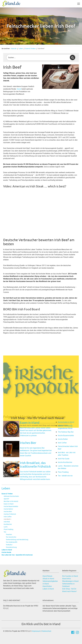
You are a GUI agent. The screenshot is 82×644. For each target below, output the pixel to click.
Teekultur (9, 545)
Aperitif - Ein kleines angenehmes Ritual (65, 427)
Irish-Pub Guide (64, 459)
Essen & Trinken (30, 49)
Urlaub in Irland (48, 579)
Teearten (9, 534)
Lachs (6, 527)
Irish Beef (41, 49)
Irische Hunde (6, 552)
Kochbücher (8, 524)
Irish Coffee (8, 517)
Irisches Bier (8, 512)
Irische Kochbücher (65, 462)
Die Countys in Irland (70, 576)
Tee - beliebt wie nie (65, 476)
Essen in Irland (9, 504)
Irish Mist (7, 522)
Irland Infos (67, 579)
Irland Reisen (47, 576)
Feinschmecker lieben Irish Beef (68, 448)
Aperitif (6, 499)
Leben (21, 49)
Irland (19, 89)
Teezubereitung (11, 547)
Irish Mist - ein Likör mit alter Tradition (67, 454)
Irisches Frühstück (10, 514)
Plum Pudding (8, 529)
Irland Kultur (47, 586)
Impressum (36, 631)
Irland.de (14, 49)
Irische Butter (8, 509)
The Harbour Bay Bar (66, 432)
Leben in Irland (7, 550)
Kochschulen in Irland (66, 422)
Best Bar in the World (11, 501)
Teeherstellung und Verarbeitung (17, 540)
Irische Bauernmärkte (11, 506)
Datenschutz (46, 631)
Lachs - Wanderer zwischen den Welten (68, 467)
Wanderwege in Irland (70, 581)
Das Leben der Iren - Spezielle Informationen (17, 555)
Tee (5, 532)
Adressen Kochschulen (11, 496)
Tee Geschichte (11, 537)
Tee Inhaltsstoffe (12, 542)
